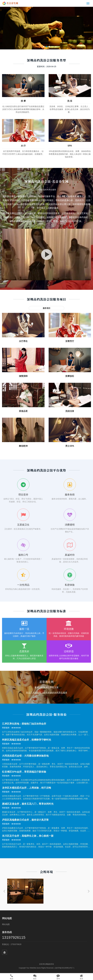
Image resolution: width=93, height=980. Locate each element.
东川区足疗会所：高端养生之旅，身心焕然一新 (28, 836)
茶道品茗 (23, 411)
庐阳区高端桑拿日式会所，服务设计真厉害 (25, 820)
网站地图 (6, 924)
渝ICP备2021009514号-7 (64, 968)
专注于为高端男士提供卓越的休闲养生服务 (47, 693)
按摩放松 (70, 376)
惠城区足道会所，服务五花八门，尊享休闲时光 (28, 804)
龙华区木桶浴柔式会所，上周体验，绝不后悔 (27, 788)
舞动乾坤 (23, 446)
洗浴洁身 (70, 411)
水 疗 (23, 146)
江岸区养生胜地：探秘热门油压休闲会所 (24, 724)
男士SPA (70, 446)
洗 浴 (70, 101)
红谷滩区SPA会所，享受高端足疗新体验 (24, 772)
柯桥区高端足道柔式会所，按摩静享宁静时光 (27, 740)
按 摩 (23, 101)
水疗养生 (23, 341)
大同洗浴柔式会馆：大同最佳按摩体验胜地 (25, 756)
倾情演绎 (23, 376)
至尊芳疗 (70, 341)
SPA (70, 146)
